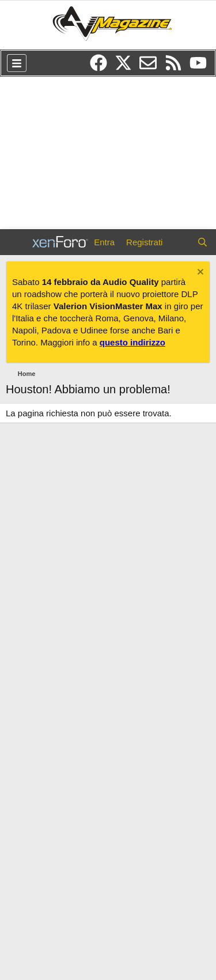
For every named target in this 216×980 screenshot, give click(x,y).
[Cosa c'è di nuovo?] (179, 242)
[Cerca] (202, 242)
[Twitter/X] (127, 67)
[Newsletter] (152, 67)
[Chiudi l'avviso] (199, 273)
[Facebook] (102, 67)
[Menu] (17, 63)
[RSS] (177, 67)
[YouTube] (201, 67)
